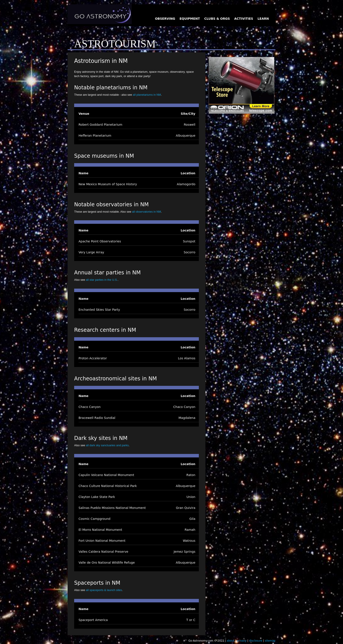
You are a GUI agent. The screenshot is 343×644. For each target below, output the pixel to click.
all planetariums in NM (147, 95)
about (231, 641)
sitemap (270, 641)
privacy (242, 641)
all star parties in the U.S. (102, 280)
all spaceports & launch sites (104, 590)
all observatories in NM (147, 212)
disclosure (256, 641)
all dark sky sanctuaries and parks (107, 445)
